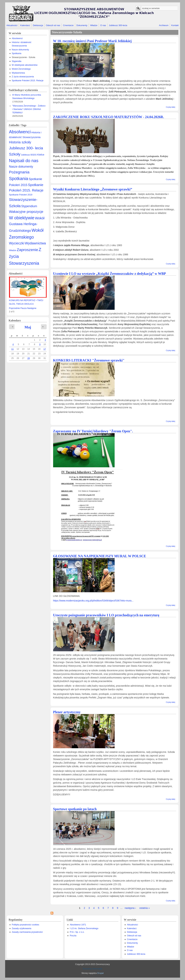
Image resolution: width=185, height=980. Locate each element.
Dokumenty (82, 25)
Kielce (41, 155)
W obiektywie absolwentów (25, 65)
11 (12, 349)
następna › (130, 908)
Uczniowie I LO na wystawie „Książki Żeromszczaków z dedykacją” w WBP (110, 274)
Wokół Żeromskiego (21, 69)
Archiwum (164, 25)
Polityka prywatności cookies (25, 925)
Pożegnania (19, 172)
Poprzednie (15, 308)
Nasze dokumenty (20, 50)
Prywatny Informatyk (92, 969)
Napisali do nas (24, 161)
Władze (94, 25)
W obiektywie (22, 218)
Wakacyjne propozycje (26, 212)
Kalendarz (25, 25)
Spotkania (17, 53)
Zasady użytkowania (22, 928)
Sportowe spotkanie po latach (75, 809)
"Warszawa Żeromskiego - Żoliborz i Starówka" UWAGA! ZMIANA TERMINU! (29, 109)
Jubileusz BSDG (29, 155)
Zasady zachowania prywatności (27, 932)
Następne (32, 308)
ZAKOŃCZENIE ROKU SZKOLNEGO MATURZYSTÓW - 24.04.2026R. (109, 117)
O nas (103, 25)
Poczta (73, 936)
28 (29, 358)
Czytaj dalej (170, 107)
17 (45, 349)
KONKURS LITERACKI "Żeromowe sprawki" (89, 360)
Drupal (100, 973)
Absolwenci (17, 38)
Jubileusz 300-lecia (118, 25)
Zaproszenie (27, 250)
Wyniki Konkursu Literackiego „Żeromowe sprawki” (93, 189)
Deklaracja (38, 25)
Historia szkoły (20, 142)
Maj (28, 327)
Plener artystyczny (67, 712)
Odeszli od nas (53, 25)
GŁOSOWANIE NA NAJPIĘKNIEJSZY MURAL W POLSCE (100, 556)
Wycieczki (17, 243)
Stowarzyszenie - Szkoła (23, 57)
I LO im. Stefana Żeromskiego (84, 928)
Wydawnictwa (18, 73)
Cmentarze (68, 25)
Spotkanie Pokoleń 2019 (21, 195)
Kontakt (175, 25)
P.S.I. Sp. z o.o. (77, 932)
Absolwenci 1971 (78, 925)
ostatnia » (145, 908)
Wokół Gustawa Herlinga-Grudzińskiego (27, 224)
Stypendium (29, 206)
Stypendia (17, 61)
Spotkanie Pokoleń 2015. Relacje (28, 81)
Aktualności (12, 25)
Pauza (24, 308)
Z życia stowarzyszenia (23, 77)
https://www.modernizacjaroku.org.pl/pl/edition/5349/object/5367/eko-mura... (93, 601)
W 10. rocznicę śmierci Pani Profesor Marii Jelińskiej (92, 41)
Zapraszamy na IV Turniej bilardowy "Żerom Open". (93, 431)
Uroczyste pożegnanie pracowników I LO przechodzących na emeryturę (106, 615)
